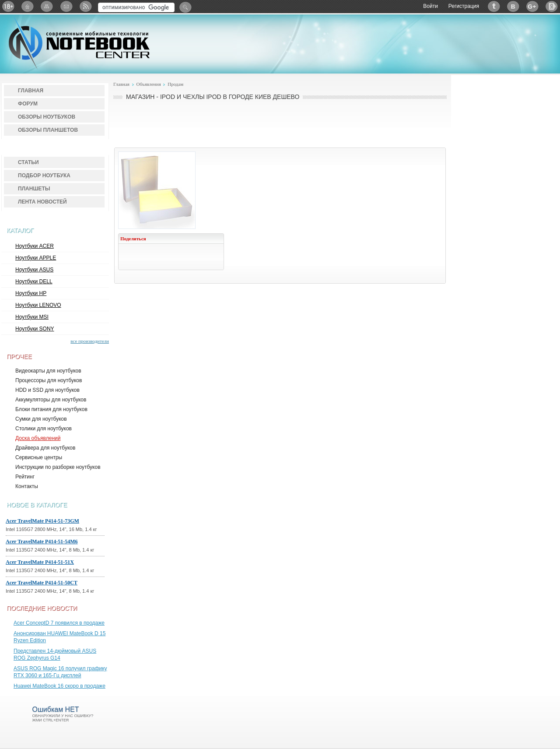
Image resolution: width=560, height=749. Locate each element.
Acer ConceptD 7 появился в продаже (59, 623)
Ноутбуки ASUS (34, 270)
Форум (28, 104)
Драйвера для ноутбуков (45, 448)
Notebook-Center (79, 43)
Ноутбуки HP (31, 293)
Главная (31, 91)
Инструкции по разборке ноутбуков (58, 467)
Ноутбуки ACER (35, 246)
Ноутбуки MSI (32, 317)
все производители (90, 341)
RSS (85, 6)
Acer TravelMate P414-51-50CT (42, 583)
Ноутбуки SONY (35, 329)
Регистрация (464, 6)
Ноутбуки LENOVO (38, 305)
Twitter (494, 6)
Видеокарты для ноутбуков (48, 371)
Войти (430, 6)
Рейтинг (25, 477)
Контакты (27, 486)
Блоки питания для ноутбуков (51, 409)
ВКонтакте (513, 6)
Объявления (148, 84)
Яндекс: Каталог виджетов (552, 6)
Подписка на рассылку (66, 6)
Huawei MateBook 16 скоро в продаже (59, 686)
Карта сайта (47, 6)
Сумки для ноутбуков (41, 419)
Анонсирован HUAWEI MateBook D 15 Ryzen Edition (59, 637)
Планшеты (34, 189)
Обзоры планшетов (48, 130)
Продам (175, 84)
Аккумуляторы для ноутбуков (51, 400)
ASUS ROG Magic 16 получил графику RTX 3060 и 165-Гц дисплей (60, 672)
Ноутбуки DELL (34, 281)
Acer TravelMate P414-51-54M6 (42, 542)
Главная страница (28, 6)
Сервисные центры (39, 457)
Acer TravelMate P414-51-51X (40, 562)
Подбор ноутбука (44, 176)
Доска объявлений (38, 438)
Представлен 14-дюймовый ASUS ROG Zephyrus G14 (55, 654)
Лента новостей (42, 202)
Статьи (28, 162)
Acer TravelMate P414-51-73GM (42, 521)
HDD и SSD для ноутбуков (47, 390)
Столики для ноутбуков (44, 429)
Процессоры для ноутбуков (49, 380)
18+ (8, 6)
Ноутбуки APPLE (36, 258)
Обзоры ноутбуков (47, 117)
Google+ (532, 6)
